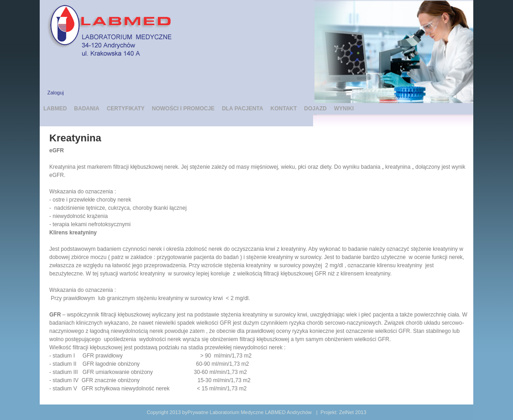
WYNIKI (344, 109)
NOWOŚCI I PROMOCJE (183, 109)
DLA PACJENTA (242, 109)
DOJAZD (315, 109)
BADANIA (86, 109)
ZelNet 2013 (353, 412)
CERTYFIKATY (126, 109)
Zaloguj (56, 93)
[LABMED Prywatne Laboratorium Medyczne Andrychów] (113, 29)
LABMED (55, 109)
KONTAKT (284, 109)
